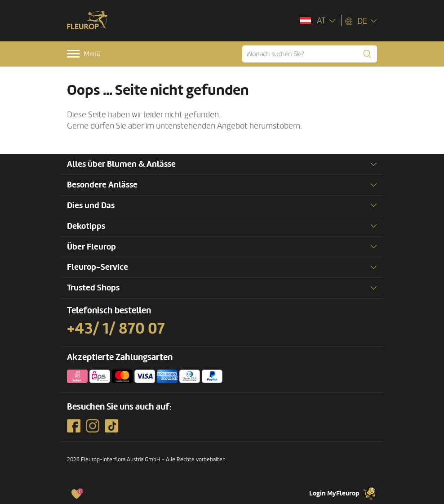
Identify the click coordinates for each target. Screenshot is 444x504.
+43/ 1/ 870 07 (116, 329)
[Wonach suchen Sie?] (310, 54)
